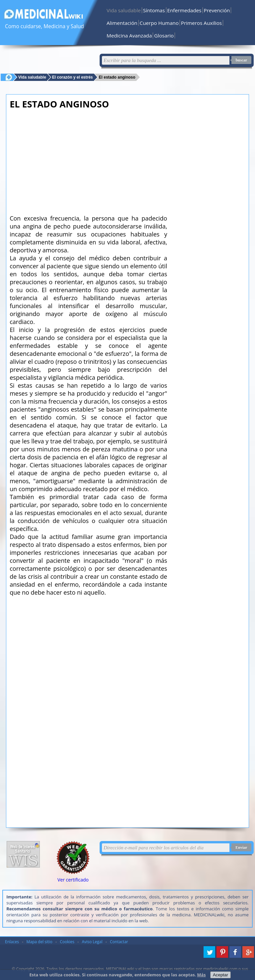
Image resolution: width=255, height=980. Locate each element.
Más (202, 975)
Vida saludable (124, 10)
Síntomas (154, 10)
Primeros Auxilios (201, 23)
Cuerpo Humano (159, 23)
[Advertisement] (88, 160)
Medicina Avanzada (129, 35)
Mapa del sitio (40, 942)
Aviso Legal (92, 942)
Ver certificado (73, 880)
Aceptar (220, 975)
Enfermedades (184, 10)
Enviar (241, 847)
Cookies (67, 942)
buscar (242, 60)
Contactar (119, 942)
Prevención (217, 10)
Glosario (164, 35)
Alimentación (122, 23)
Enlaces (12, 942)
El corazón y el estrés (73, 77)
